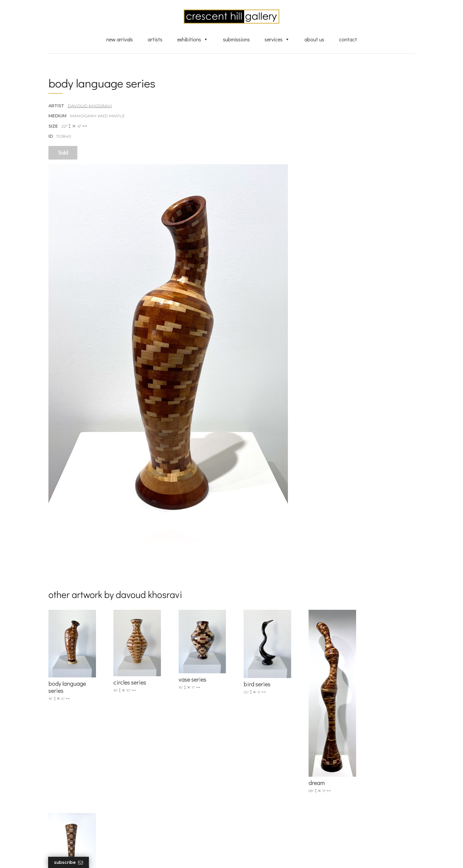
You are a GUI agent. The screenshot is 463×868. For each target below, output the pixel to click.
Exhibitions (193, 39)
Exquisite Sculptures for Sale (269, 783)
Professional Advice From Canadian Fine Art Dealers (277, 802)
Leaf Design (264, 856)
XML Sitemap (254, 830)
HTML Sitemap (256, 839)
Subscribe (69, 863)
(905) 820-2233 (159, 765)
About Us (314, 39)
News (246, 822)
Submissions (236, 39)
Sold (63, 153)
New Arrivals (120, 39)
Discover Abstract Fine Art (267, 791)
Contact (348, 39)
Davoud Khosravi (90, 106)
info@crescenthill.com (167, 773)
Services (277, 39)
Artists (155, 39)
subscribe (354, 792)
